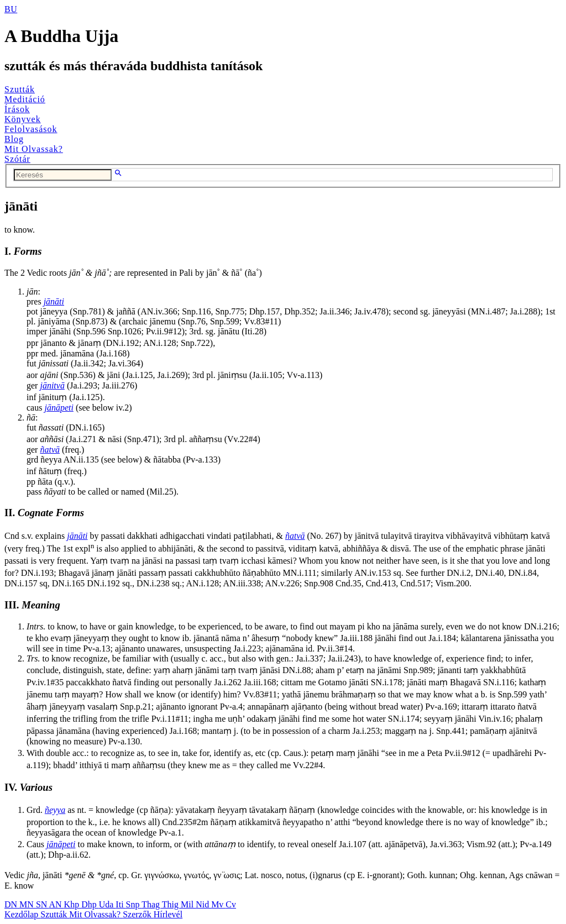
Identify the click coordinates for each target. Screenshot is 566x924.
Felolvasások (31, 129)
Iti (120, 904)
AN (56, 904)
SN (43, 904)
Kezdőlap (22, 914)
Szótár (17, 159)
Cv (231, 904)
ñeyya (55, 810)
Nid (203, 904)
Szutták (20, 89)
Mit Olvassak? (34, 149)
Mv (218, 904)
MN (28, 904)
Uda (108, 904)
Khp (73, 904)
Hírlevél (168, 914)
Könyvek (23, 119)
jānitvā (52, 385)
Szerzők (138, 914)
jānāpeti (59, 408)
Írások (17, 109)
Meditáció (25, 99)
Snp (134, 904)
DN (12, 904)
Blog (14, 139)
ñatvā (50, 450)
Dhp (90, 904)
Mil (188, 904)
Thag (152, 904)
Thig (171, 904)
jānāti (54, 301)
